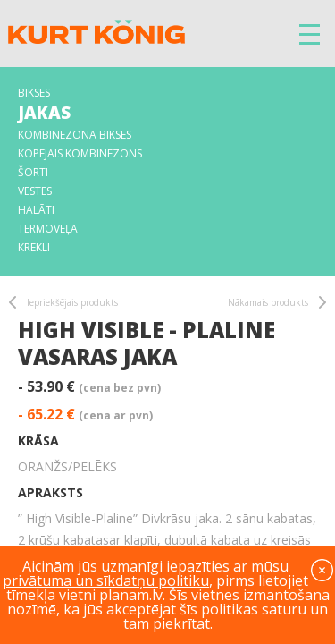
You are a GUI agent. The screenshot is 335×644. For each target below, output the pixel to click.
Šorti (33, 172)
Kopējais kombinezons (80, 153)
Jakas (44, 113)
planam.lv (131, 595)
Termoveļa (48, 229)
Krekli (34, 247)
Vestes (35, 191)
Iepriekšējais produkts (72, 302)
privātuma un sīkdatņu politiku (106, 580)
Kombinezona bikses (75, 135)
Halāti (36, 210)
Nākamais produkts (268, 302)
